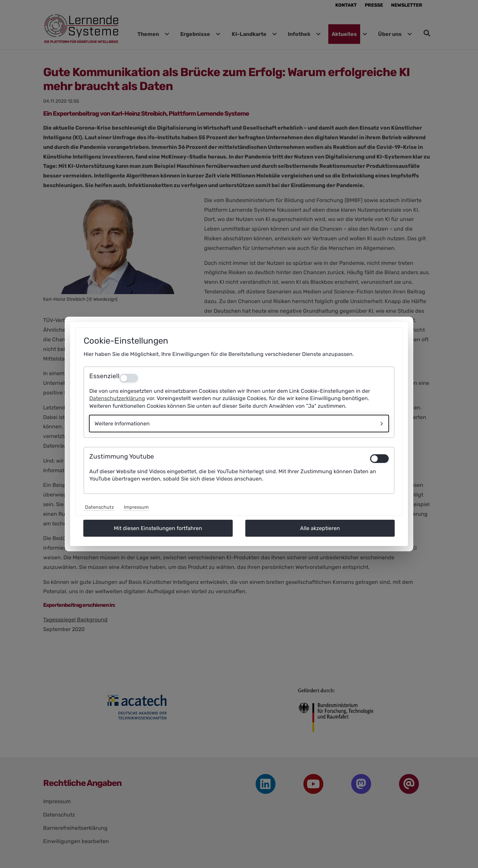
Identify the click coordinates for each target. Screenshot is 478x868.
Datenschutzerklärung (117, 398)
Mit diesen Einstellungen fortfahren (158, 528)
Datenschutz (99, 507)
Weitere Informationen (122, 424)
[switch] (379, 459)
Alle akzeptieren (320, 528)
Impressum (136, 507)
